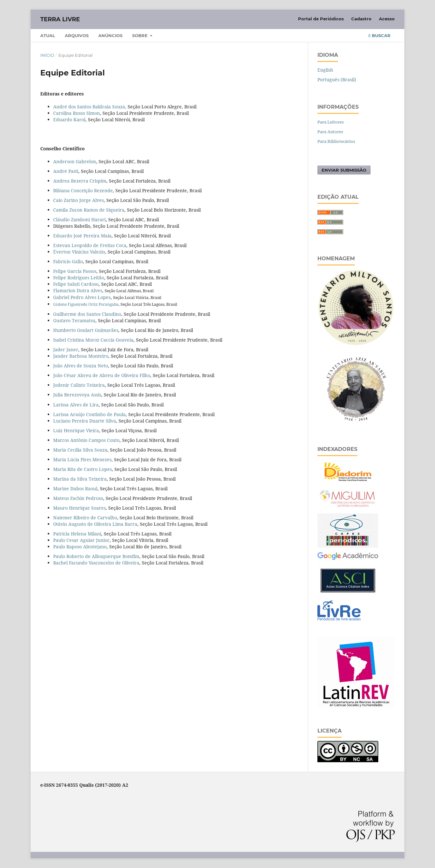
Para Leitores (331, 122)
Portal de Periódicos (321, 19)
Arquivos (77, 35)
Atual (48, 35)
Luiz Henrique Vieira (76, 430)
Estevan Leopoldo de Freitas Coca (90, 245)
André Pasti (66, 171)
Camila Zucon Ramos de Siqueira (89, 210)
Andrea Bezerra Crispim (80, 181)
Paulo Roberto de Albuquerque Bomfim (96, 556)
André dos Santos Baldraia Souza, (90, 107)
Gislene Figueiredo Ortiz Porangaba (86, 304)
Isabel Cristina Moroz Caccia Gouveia (93, 340)
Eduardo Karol (69, 120)
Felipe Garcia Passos (75, 271)
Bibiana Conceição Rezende (83, 190)
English (325, 70)
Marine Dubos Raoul (75, 489)
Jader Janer (66, 349)
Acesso (387, 19)
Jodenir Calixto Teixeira (79, 385)
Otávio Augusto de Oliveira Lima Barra (95, 524)
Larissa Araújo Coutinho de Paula (89, 414)
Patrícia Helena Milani (77, 534)
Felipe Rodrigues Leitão (79, 278)
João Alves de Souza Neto (81, 366)
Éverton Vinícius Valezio (79, 252)
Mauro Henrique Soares (79, 508)
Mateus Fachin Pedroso (78, 498)
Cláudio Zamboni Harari (79, 219)
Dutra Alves (89, 290)
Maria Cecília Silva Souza (80, 450)
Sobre (140, 35)
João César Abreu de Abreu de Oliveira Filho (102, 375)
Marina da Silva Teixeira (80, 479)
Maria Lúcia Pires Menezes (82, 459)
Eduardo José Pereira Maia (82, 236)
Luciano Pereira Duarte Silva (85, 421)
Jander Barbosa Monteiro (81, 356)
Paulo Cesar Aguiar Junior (81, 540)
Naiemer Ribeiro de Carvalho (85, 518)
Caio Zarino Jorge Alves (78, 200)
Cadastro (361, 19)
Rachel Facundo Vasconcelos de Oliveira (96, 563)
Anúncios (110, 35)
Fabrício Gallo (68, 261)
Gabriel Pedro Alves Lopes (82, 297)
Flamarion (64, 290)
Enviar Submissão (344, 170)
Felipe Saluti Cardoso (76, 284)
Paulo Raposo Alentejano (80, 547)
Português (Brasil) (337, 80)
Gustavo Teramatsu (74, 320)
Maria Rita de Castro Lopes (82, 469)
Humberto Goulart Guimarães (86, 330)
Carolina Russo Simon (77, 113)
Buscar (379, 35)
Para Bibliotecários (336, 141)
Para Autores (330, 132)
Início (47, 55)
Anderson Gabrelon (75, 161)
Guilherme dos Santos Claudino (87, 314)
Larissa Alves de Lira (76, 405)
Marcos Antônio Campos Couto (86, 440)
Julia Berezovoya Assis (77, 395)
